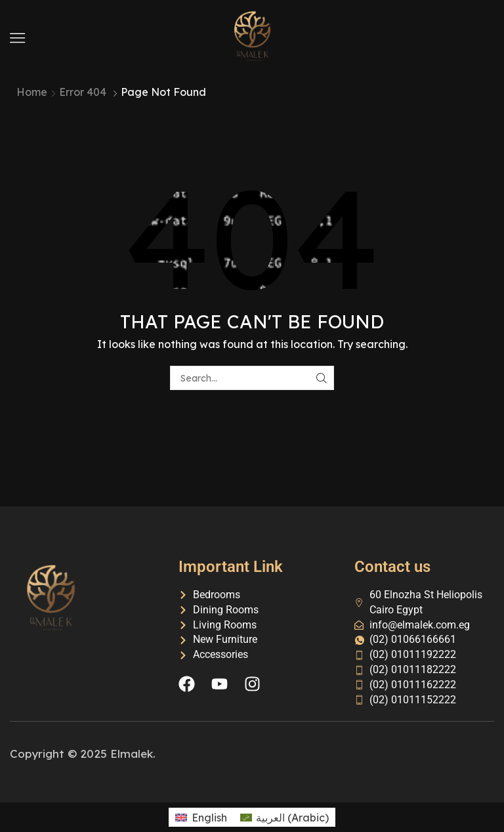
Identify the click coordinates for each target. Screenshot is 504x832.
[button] (17, 38)
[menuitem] (201, 817)
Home (32, 92)
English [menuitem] (209, 818)
